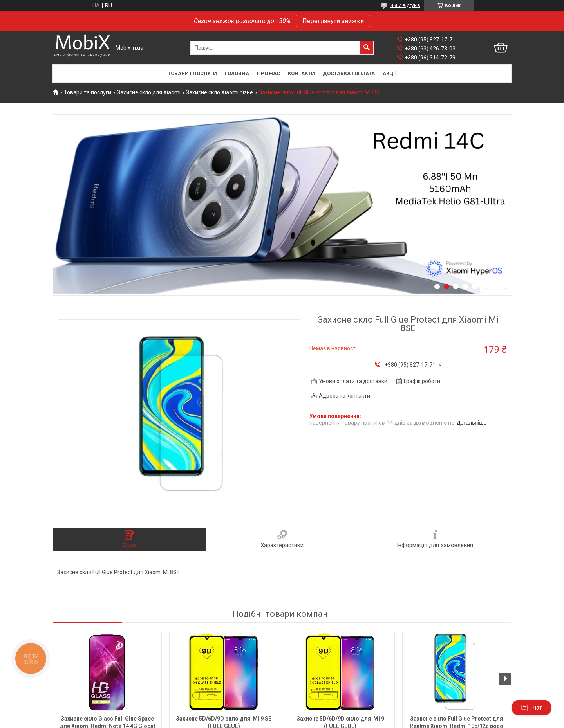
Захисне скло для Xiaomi (149, 92)
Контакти (301, 73)
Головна (237, 73)
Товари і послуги (192, 73)
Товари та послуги (88, 92)
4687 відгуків (405, 5)
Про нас (268, 73)
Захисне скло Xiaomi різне (220, 92)
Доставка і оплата (349, 73)
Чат (531, 708)
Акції (390, 73)
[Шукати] (367, 48)
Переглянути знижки (333, 21)
